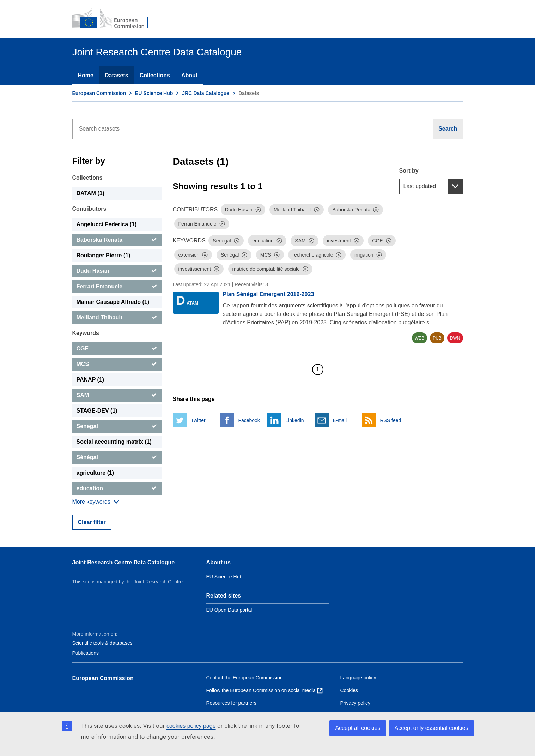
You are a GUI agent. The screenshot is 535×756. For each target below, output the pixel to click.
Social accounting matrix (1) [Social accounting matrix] (114, 442)
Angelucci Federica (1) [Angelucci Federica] (107, 224)
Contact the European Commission (245, 678)
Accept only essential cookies (431, 728)
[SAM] (117, 395)
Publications (86, 653)
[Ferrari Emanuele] (117, 287)
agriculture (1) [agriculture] (95, 473)
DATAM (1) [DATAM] (90, 193)
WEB (420, 338)
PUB (437, 338)
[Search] (448, 129)
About (189, 75)
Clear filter (92, 522)
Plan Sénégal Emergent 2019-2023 (269, 294)
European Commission (99, 93)
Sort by (409, 171)
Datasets (117, 75)
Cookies (349, 690)
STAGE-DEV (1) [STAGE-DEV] (97, 411)
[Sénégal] (117, 457)
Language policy (358, 678)
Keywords (86, 333)
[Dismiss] (258, 210)
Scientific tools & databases (102, 643)
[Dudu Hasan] (117, 271)
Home (86, 75)
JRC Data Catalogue (206, 93)
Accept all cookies (358, 728)
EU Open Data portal (229, 610)
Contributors (89, 209)
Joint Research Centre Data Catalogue (124, 562)
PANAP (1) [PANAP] (90, 380)
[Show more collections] (96, 502)
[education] (117, 488)
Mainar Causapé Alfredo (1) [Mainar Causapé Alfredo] (113, 302)
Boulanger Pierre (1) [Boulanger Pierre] (104, 255)
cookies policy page (191, 726)
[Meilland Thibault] (117, 318)
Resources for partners (231, 703)
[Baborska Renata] (117, 240)
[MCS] (117, 364)
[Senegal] (117, 426)
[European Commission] (115, 19)
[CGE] (117, 349)
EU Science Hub (154, 93)
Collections (155, 75)
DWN (455, 338)
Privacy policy (355, 703)
